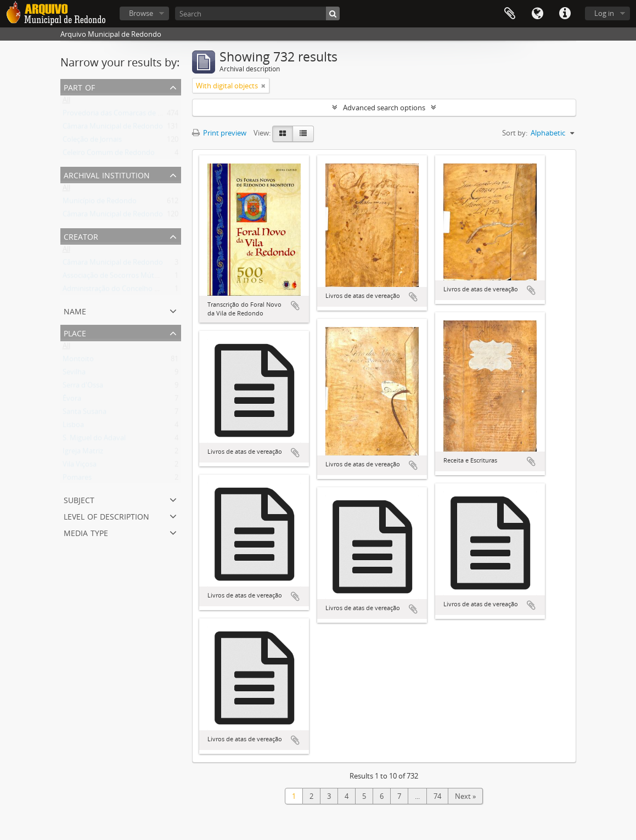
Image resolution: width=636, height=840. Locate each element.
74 (437, 796)
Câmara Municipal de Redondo (113, 128)
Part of (79, 86)
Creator (81, 236)
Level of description (106, 515)
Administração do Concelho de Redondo (128, 291)
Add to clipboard (295, 306)
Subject (79, 499)
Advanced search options (384, 108)
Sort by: (515, 133)
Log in (604, 13)
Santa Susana (85, 414)
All (66, 102)
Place (75, 332)
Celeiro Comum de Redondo (109, 155)
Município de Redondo (100, 203)
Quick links (565, 14)
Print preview (219, 133)
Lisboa (73, 427)
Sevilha (74, 374)
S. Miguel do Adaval (94, 440)
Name (75, 310)
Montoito (78, 361)
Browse (141, 13)
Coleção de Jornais (92, 142)
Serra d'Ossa (83, 387)
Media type (86, 532)
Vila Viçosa (80, 466)
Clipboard (510, 14)
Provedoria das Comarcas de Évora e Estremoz (138, 115)
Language (537, 14)
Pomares (77, 480)
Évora (72, 401)
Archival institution (107, 174)
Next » (465, 796)
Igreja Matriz (83, 453)
